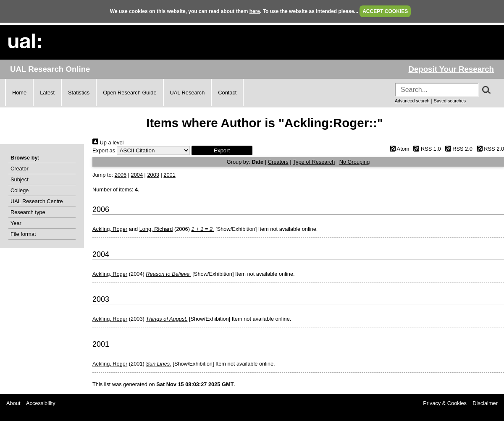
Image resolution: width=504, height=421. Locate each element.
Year (16, 223)
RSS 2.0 (457, 149)
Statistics (79, 93)
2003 (153, 175)
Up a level (108, 143)
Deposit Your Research (451, 69)
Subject (20, 179)
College (20, 190)
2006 (121, 175)
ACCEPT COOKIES (385, 11)
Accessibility (41, 403)
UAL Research (188, 93)
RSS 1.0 (426, 149)
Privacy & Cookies (445, 403)
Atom (398, 149)
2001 (169, 175)
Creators (278, 162)
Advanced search (412, 101)
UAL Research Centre (37, 201)
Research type (28, 212)
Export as (104, 150)
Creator (20, 169)
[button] (222, 150)
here (255, 11)
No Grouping (355, 162)
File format (23, 234)
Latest (47, 93)
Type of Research (314, 162)
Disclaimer (485, 403)
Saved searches (450, 101)
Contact (227, 93)
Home (19, 93)
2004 (137, 175)
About (13, 403)
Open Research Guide (130, 93)
